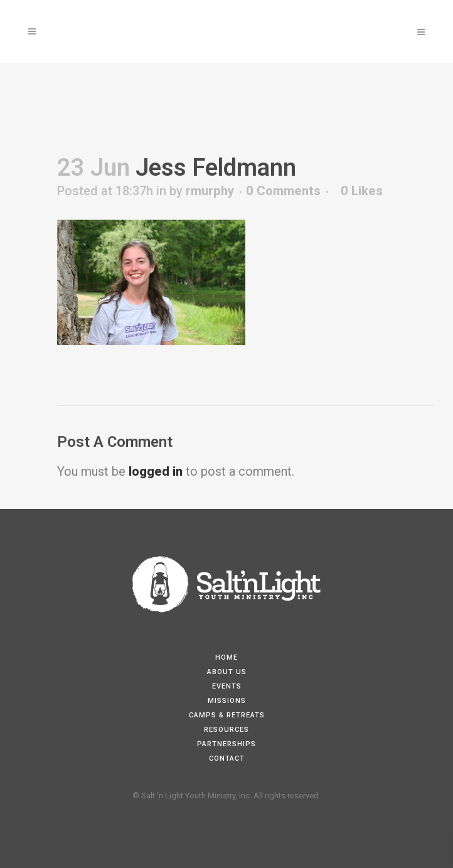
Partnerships (226, 744)
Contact (227, 758)
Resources (226, 730)
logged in (156, 471)
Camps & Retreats (227, 715)
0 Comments (283, 191)
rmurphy (210, 191)
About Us (227, 672)
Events (227, 686)
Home (226, 657)
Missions (227, 701)
